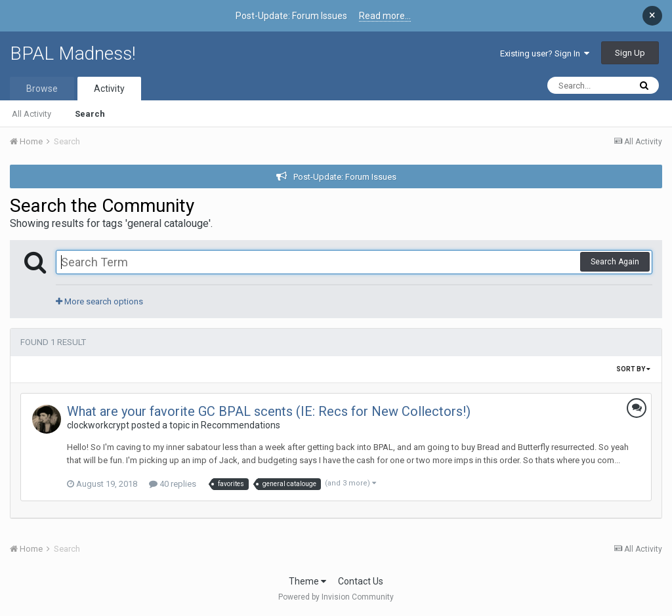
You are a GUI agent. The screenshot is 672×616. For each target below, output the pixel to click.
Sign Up (630, 53)
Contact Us (361, 581)
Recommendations (241, 425)
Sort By (633, 369)
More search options (99, 301)
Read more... (385, 16)
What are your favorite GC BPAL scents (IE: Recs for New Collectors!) (269, 411)
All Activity (31, 114)
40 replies (173, 484)
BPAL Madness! (73, 53)
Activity (109, 89)
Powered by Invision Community (336, 597)
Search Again (615, 262)
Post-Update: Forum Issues (345, 177)
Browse (42, 89)
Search (90, 114)
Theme (307, 581)
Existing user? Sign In (545, 53)
